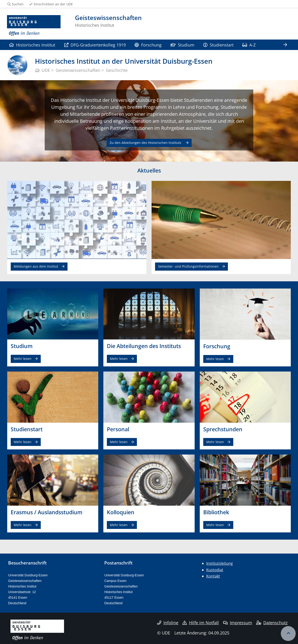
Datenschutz (272, 623)
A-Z (249, 45)
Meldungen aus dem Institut (36, 266)
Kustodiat (215, 570)
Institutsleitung (220, 563)
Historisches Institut (32, 45)
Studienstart (218, 45)
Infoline (168, 623)
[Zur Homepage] (34, 26)
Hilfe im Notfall (201, 623)
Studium (182, 45)
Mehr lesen (23, 359)
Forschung (148, 45)
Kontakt (213, 576)
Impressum (238, 623)
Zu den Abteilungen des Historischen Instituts (146, 143)
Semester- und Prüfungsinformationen (188, 266)
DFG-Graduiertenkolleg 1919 (95, 45)
